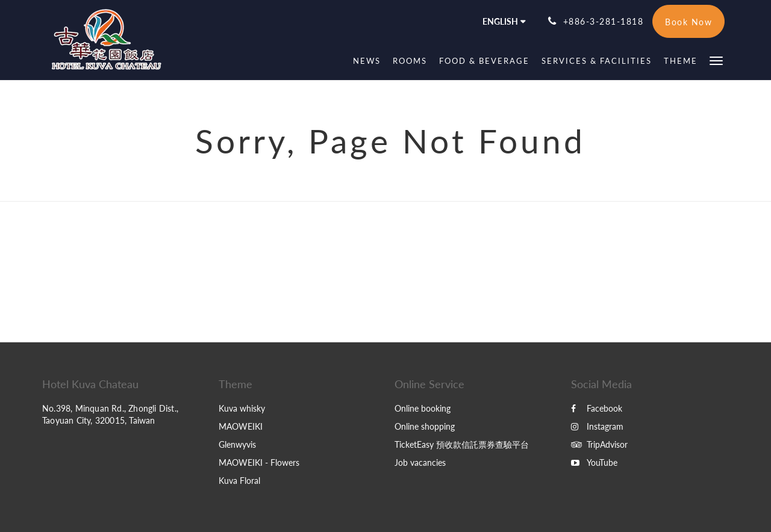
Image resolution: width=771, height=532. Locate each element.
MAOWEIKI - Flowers (259, 462)
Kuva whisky (242, 408)
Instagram (597, 426)
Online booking (423, 408)
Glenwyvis (237, 444)
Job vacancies (420, 462)
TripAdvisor (599, 444)
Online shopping (425, 426)
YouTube (594, 462)
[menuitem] (367, 61)
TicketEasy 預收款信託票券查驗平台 (462, 444)
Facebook (597, 408)
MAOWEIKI (241, 426)
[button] (716, 60)
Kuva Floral (239, 481)
